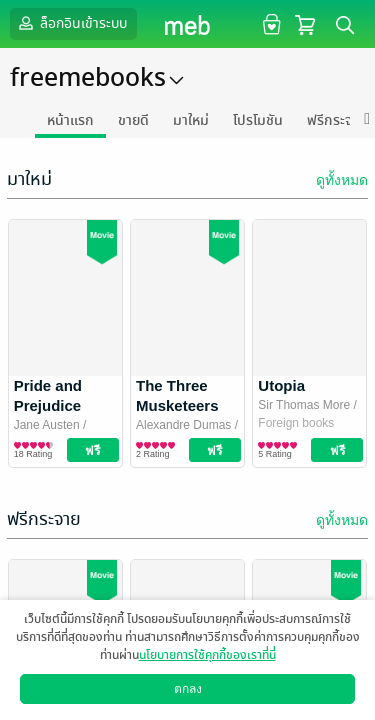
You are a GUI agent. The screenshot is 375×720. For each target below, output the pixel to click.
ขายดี (133, 120)
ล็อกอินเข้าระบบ (71, 23)
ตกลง (188, 689)
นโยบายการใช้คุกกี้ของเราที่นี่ (207, 655)
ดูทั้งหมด (342, 180)
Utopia (281, 385)
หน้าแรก (70, 120)
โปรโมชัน (258, 120)
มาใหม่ (191, 120)
